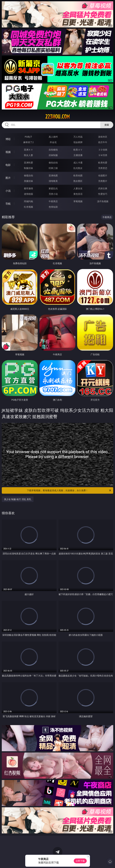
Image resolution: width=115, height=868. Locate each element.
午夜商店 (53, 201)
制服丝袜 (28, 168)
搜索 (107, 125)
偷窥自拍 (28, 175)
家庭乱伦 (53, 188)
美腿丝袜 (28, 181)
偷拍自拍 (53, 163)
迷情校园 (28, 194)
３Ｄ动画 (103, 150)
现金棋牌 (78, 142)
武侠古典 (103, 188)
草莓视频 (78, 201)
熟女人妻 (28, 155)
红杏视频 (28, 207)
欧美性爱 (103, 163)
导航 (8, 204)
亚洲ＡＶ (28, 150)
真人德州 (53, 137)
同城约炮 (28, 201)
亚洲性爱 (28, 163)
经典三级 (53, 168)
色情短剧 (53, 207)
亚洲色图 (53, 175)
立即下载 (80, 861)
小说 (8, 191)
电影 (8, 165)
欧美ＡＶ (78, 150)
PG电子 (29, 137)
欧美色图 (78, 175)
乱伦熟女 (78, 168)
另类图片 (103, 181)
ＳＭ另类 (103, 155)
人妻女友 (78, 188)
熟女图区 (78, 181)
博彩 (8, 139)
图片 (8, 178)
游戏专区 (103, 137)
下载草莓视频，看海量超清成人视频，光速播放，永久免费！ (69, 490)
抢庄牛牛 (103, 142)
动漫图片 (103, 175)
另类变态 (103, 168)
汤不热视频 (103, 201)
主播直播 (78, 155)
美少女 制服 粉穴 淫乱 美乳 (18, 499)
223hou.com (58, 117)
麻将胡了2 (28, 142)
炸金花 (53, 142)
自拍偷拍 (53, 150)
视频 (8, 152)
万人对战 (78, 137)
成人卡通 (78, 163)
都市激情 (28, 188)
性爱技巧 (103, 194)
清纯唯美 (53, 181)
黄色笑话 (78, 194)
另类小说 (53, 194)
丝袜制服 (53, 155)
